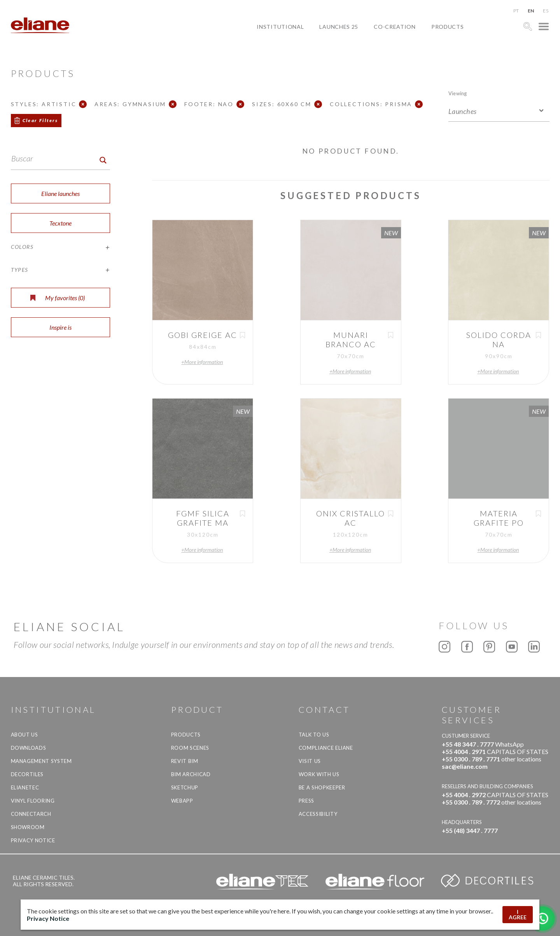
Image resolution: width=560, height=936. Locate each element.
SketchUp (185, 787)
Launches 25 (339, 27)
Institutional (280, 27)
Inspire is (60, 327)
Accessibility (318, 814)
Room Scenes (190, 748)
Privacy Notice (33, 840)
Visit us (310, 761)
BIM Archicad (191, 774)
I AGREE (518, 914)
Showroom (28, 827)
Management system (41, 761)
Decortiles (27, 774)
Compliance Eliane (326, 748)
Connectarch (31, 814)
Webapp (182, 801)
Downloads (29, 748)
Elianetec (25, 787)
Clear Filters (40, 120)
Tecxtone (60, 223)
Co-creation (395, 27)
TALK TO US (314, 735)
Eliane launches (60, 193)
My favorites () (58, 298)
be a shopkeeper (322, 787)
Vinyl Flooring (33, 801)
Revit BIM (185, 761)
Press (306, 801)
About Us (24, 735)
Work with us (319, 774)
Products (448, 27)
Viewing (458, 93)
